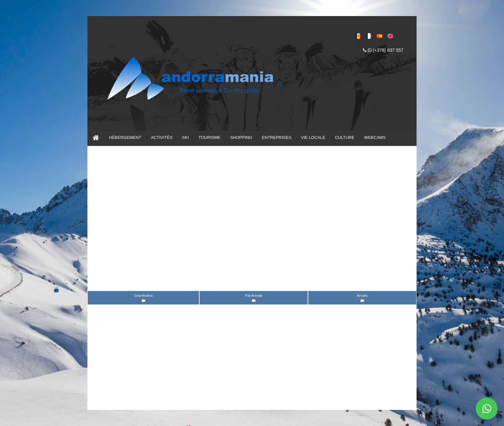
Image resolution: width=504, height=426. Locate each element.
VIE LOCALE (313, 137)
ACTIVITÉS (162, 137)
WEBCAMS (375, 137)
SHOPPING (241, 137)
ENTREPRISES (277, 137)
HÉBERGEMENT (125, 137)
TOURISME (210, 137)
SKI (186, 137)
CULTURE (345, 137)
